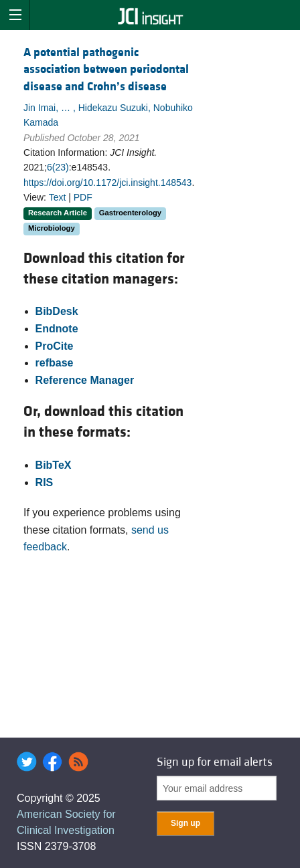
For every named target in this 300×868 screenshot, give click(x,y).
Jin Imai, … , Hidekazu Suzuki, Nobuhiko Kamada (108, 115)
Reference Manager (85, 380)
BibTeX (54, 465)
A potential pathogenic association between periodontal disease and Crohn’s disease (106, 69)
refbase (55, 363)
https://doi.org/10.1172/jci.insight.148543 (107, 183)
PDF (83, 197)
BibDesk (57, 311)
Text (58, 197)
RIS (45, 482)
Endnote (57, 329)
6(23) (58, 167)
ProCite (55, 346)
